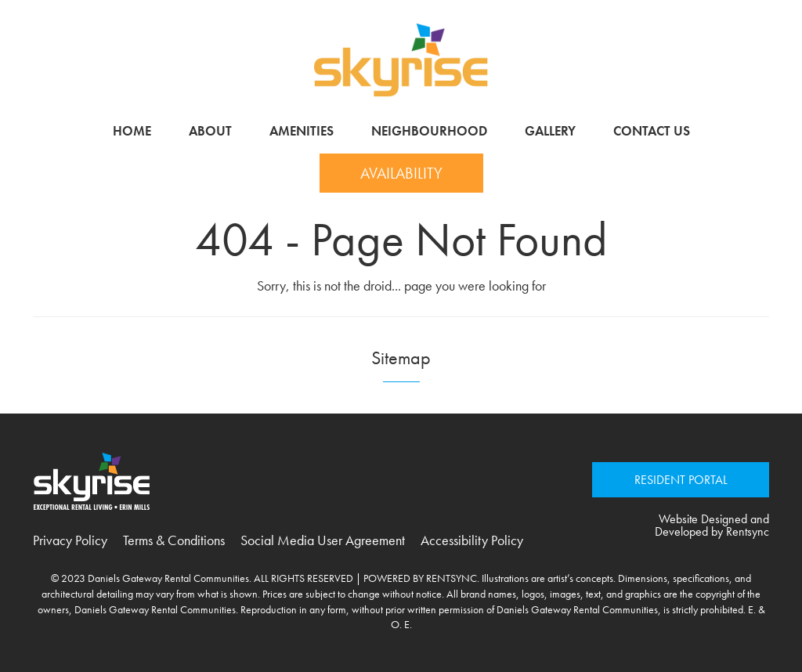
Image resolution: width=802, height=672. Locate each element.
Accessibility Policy (472, 540)
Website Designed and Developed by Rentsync (712, 526)
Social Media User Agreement (323, 540)
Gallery (550, 131)
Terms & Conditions (174, 540)
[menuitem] (132, 131)
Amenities (302, 131)
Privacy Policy (70, 540)
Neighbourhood (429, 131)
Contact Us (652, 131)
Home (132, 131)
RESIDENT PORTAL (681, 480)
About (210, 131)
